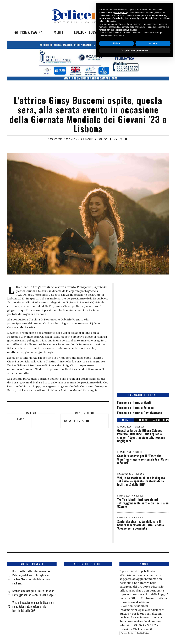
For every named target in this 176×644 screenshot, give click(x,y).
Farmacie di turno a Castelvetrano (140, 413)
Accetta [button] (153, 628)
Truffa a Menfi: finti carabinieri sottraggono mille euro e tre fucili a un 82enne (143, 503)
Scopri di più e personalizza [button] (135, 635)
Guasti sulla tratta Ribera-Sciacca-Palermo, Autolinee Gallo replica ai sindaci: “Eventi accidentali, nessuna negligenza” (141, 436)
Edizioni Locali (87, 32)
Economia (140, 474)
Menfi (59, 32)
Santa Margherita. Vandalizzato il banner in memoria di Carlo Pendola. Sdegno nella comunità (141, 525)
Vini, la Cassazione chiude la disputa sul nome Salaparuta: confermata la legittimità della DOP (141, 481)
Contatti (142, 32)
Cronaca (140, 427)
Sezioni (117, 32)
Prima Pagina (28, 32)
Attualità (71, 139)
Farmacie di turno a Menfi (134, 402)
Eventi (138, 452)
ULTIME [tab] (126, 420)
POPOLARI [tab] (143, 420)
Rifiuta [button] (116, 628)
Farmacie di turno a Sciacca (135, 408)
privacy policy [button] (120, 597)
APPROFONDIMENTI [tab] (161, 420)
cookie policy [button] (110, 606)
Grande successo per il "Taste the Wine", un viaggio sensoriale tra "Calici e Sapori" (143, 459)
